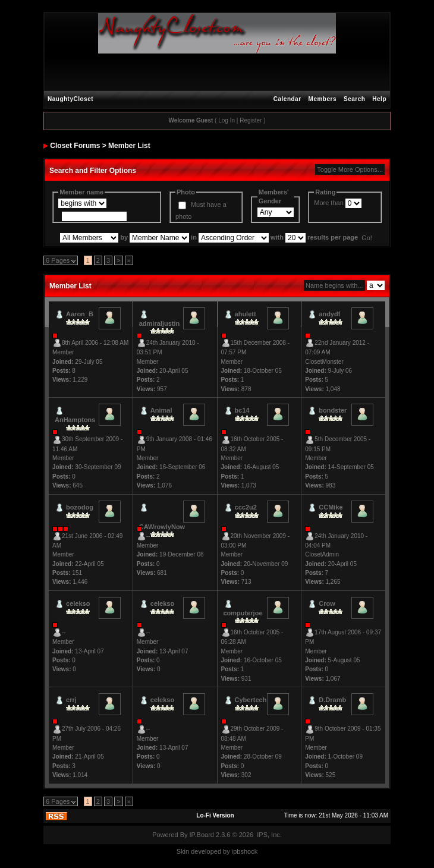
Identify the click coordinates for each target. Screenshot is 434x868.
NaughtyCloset (70, 99)
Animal (161, 410)
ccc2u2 (246, 507)
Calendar (287, 99)
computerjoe (243, 613)
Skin (183, 851)
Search (354, 99)
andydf (329, 314)
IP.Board (202, 835)
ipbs (238, 851)
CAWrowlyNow (162, 527)
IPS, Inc (268, 835)
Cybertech (251, 700)
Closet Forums (75, 146)
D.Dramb (332, 700)
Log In (227, 120)
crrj (71, 700)
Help (379, 99)
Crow (327, 603)
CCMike (331, 507)
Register (251, 120)
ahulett (246, 314)
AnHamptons (75, 420)
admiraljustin (159, 323)
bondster (333, 410)
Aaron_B (80, 314)
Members (323, 99)
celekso (78, 603)
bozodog (80, 507)
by (227, 851)
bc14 (242, 410)
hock (251, 851)
